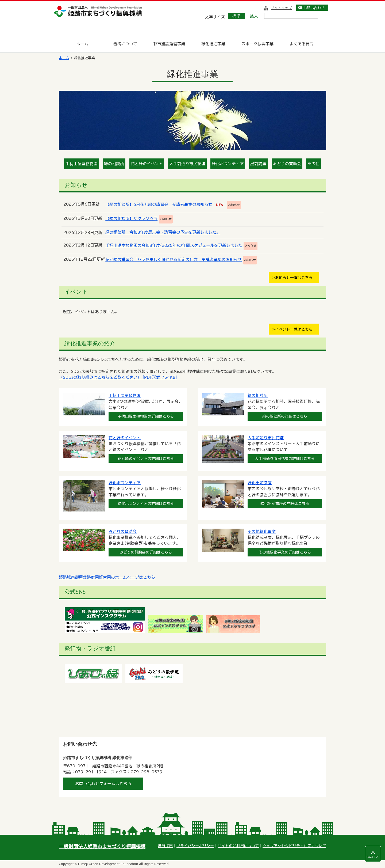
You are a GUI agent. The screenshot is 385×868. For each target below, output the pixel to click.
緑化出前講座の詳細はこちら (285, 503)
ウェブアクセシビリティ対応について (294, 846)
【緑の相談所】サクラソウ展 (131, 219)
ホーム (64, 58)
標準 (236, 16)
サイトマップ (281, 8)
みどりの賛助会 (287, 164)
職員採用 (165, 846)
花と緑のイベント (147, 164)
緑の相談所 (114, 164)
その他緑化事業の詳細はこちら (285, 552)
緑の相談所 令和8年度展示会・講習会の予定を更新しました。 (163, 232)
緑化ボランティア (228, 164)
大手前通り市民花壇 (187, 164)
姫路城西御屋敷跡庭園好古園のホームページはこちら (107, 577)
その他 (313, 164)
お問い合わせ (314, 8)
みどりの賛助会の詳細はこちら (146, 552)
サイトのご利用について (238, 846)
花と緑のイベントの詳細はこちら (146, 458)
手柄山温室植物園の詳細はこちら (146, 416)
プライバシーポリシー (195, 846)
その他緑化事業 (262, 531)
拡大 (254, 16)
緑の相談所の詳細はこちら (285, 416)
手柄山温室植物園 (82, 164)
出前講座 (258, 164)
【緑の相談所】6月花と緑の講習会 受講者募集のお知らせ (159, 204)
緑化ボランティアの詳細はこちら (146, 503)
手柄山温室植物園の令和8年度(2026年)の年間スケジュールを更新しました (174, 245)
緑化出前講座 (260, 483)
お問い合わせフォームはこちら (103, 784)
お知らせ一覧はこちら (294, 278)
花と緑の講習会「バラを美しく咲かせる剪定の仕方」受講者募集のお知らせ (174, 259)
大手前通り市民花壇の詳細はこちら (285, 458)
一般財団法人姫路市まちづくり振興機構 (102, 846)
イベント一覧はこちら (294, 329)
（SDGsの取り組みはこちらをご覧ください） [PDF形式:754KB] (118, 377)
